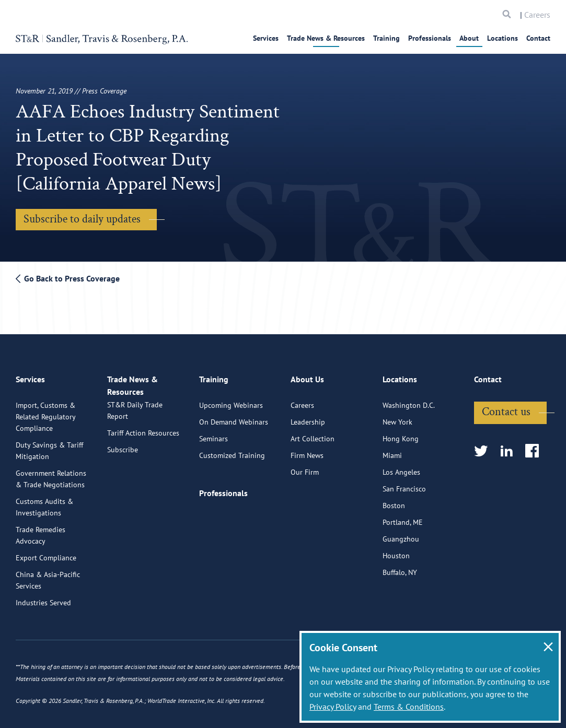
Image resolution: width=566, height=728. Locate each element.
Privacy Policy (333, 707)
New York (397, 417)
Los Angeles (401, 467)
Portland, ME (403, 517)
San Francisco (404, 484)
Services (266, 38)
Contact (538, 38)
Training (386, 38)
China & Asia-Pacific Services (48, 575)
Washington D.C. (409, 400)
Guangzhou (401, 534)
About (469, 38)
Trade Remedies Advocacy (41, 530)
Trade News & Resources (326, 38)
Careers (537, 15)
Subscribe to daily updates (82, 219)
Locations (503, 38)
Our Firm (305, 467)
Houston (396, 550)
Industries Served (43, 597)
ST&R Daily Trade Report (135, 416)
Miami (392, 450)
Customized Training (232, 450)
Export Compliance (46, 553)
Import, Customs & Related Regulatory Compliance (45, 412)
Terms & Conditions (409, 707)
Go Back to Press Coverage (68, 278)
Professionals (430, 38)
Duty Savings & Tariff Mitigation (49, 445)
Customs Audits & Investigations (44, 502)
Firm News (307, 450)
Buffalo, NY (400, 567)
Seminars (213, 433)
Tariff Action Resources (143, 439)
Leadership (308, 417)
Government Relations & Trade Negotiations (51, 474)
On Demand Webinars (234, 417)
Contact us (506, 407)
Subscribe (123, 455)
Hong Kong (401, 433)
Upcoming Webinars (231, 400)
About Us (307, 379)
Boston (394, 500)
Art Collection (313, 433)
